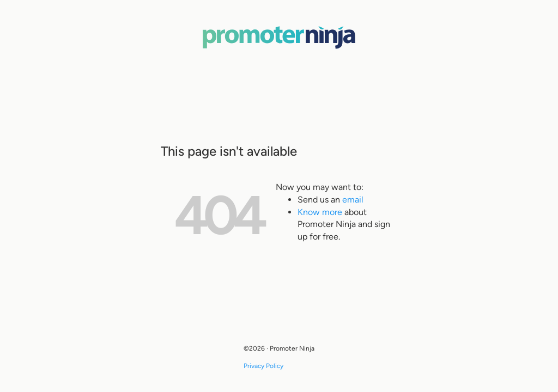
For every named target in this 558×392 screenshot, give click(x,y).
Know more (320, 212)
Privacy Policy (263, 366)
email (353, 200)
